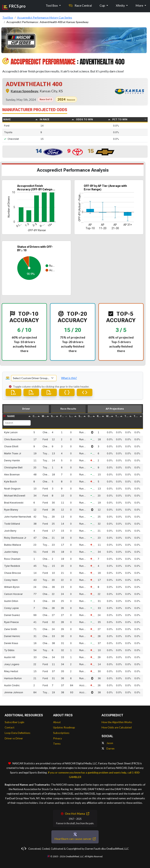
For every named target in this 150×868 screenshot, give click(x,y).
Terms (57, 744)
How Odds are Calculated (117, 727)
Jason (107, 743)
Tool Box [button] (52, 5)
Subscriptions (61, 733)
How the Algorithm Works (117, 722)
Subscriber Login (14, 722)
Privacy (58, 738)
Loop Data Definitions (17, 733)
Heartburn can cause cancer (75, 839)
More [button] (140, 5)
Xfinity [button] (121, 5)
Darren (108, 749)
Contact (10, 727)
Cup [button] (103, 5)
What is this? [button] (69, 378)
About (57, 722)
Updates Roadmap (64, 727)
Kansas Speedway (25, 91)
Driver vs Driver (14, 738)
